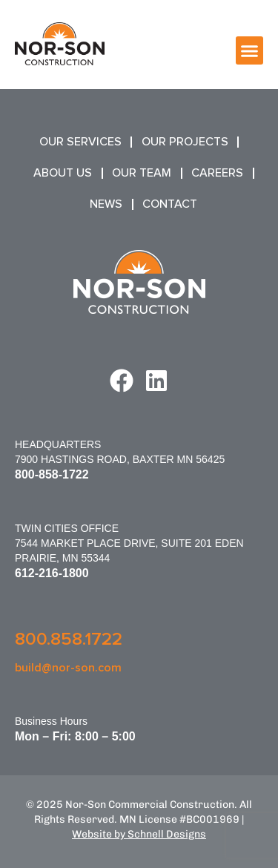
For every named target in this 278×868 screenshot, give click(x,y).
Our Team (142, 173)
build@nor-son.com (68, 668)
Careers (217, 173)
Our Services (80, 142)
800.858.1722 (69, 639)
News (106, 204)
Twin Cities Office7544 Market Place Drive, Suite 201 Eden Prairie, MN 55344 (129, 543)
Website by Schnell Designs (139, 834)
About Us (63, 173)
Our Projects (185, 142)
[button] (250, 50)
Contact (170, 204)
